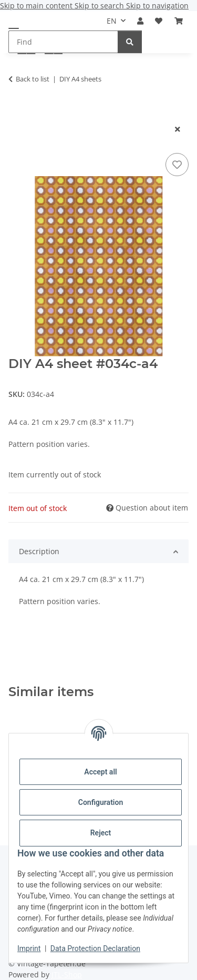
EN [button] (112, 21)
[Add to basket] (17, 112)
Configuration (101, 802)
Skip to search (100, 6)
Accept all (100, 772)
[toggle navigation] (14, 28)
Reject (101, 833)
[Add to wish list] (177, 165)
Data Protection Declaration (95, 948)
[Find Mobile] (63, 42)
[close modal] (178, 129)
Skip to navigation (157, 6)
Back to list (33, 79)
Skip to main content (37, 6)
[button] (140, 21)
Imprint (29, 948)
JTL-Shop (67, 974)
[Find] (130, 42)
